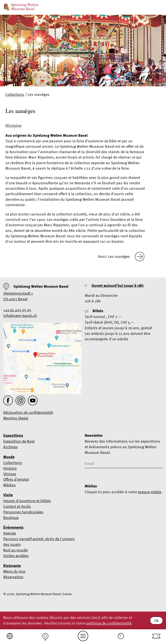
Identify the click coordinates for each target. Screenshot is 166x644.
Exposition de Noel (19, 441)
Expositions (13, 435)
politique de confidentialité (109, 623)
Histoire (10, 468)
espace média (150, 492)
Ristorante (12, 566)
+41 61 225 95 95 (17, 310)
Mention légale (16, 418)
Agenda (10, 533)
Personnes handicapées (23, 512)
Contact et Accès (17, 506)
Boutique (11, 518)
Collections (15, 94)
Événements (13, 527)
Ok (156, 621)
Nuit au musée (15, 550)
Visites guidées (16, 556)
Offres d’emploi (16, 479)
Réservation (13, 577)
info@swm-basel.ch (20, 316)
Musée (9, 457)
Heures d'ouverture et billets (27, 501)
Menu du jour (14, 571)
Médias (10, 485)
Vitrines (10, 474)
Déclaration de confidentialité (28, 412)
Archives (10, 447)
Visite (8, 495)
